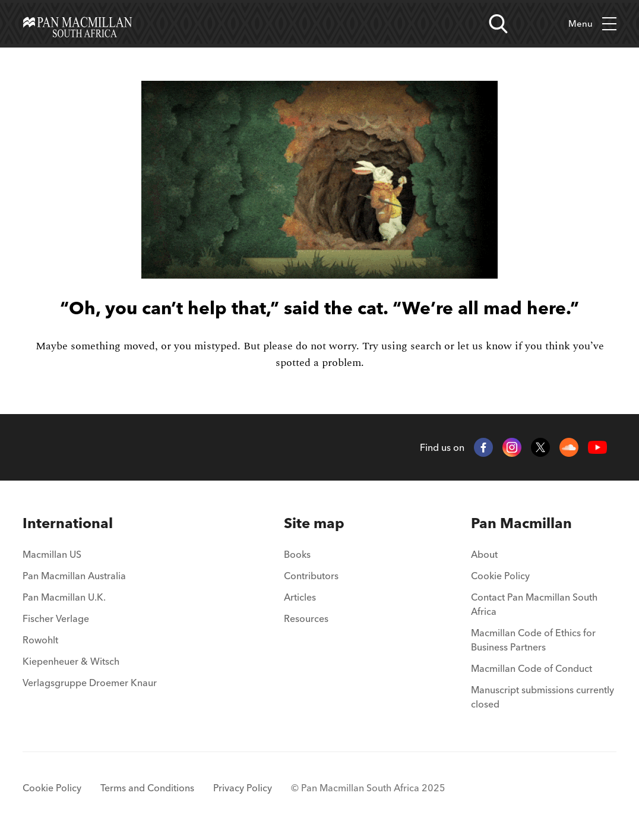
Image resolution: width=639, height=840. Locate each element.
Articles (300, 597)
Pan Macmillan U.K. (64, 597)
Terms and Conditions (147, 788)
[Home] (77, 24)
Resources (306, 618)
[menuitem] (90, 523)
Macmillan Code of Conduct (532, 668)
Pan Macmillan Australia (74, 576)
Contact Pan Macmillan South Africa (534, 604)
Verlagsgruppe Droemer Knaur (90, 683)
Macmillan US (52, 554)
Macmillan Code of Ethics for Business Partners (533, 640)
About (484, 554)
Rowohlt (40, 640)
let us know (485, 346)
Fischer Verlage (56, 618)
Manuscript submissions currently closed (542, 697)
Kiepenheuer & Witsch (71, 661)
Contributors (311, 576)
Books (297, 554)
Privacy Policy (243, 788)
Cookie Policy (500, 576)
